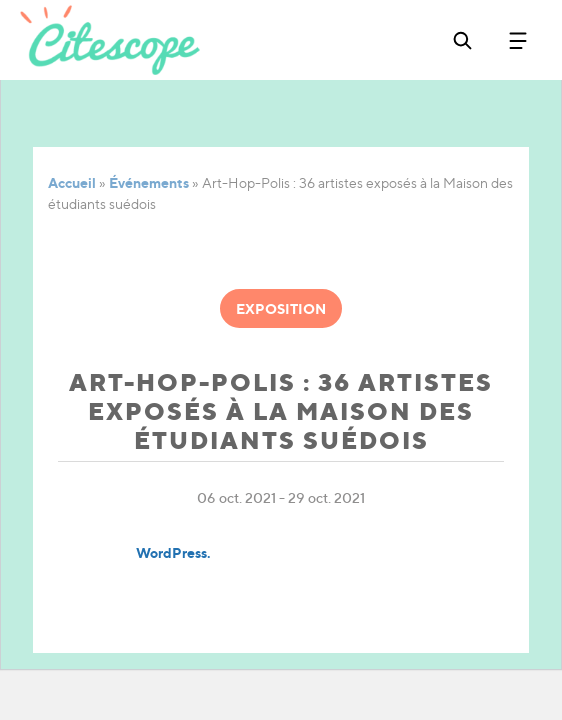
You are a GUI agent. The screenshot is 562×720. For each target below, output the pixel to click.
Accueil (72, 182)
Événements (149, 182)
